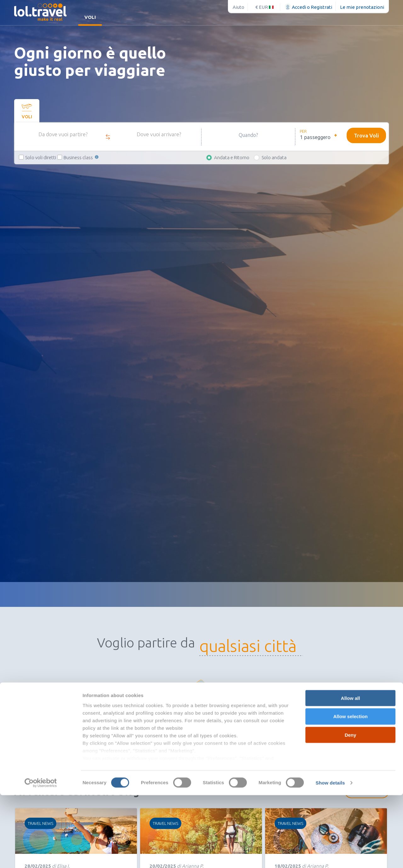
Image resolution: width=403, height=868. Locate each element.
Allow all (351, 771)
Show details (330, 856)
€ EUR (264, 7)
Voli (90, 17)
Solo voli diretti (41, 157)
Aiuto (238, 7)
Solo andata (274, 157)
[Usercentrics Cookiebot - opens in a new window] (41, 856)
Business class (82, 157)
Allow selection (350, 789)
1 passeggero (315, 137)
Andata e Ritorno (232, 157)
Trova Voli (365, 135)
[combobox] (259, 646)
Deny (351, 808)
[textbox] (259, 646)
